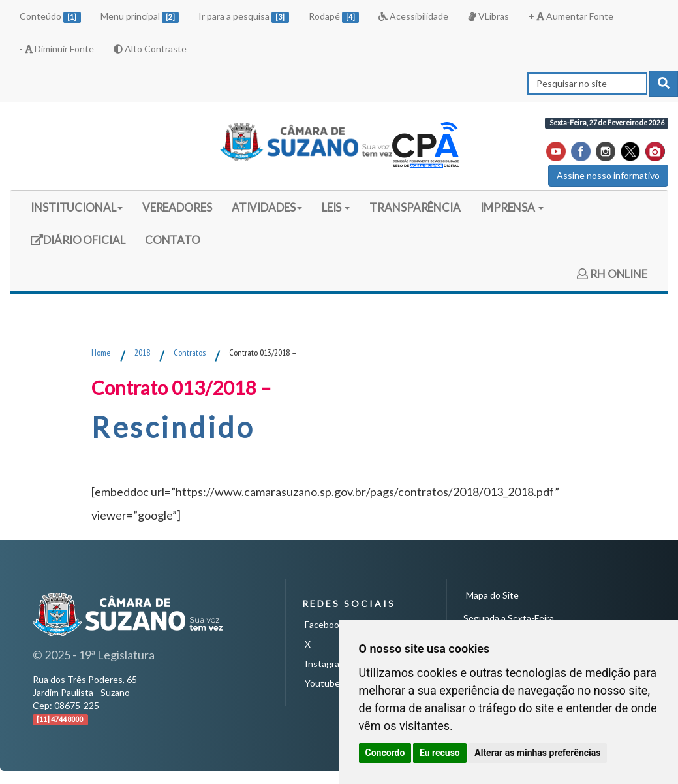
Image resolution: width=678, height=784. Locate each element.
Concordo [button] (385, 753)
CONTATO (173, 240)
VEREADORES (177, 207)
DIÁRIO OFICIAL (78, 244)
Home (101, 353)
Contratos (190, 353)
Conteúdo (50, 17)
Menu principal (140, 17)
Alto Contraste (150, 49)
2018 (142, 353)
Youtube (322, 683)
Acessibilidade (413, 16)
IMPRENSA (512, 207)
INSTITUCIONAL (77, 207)
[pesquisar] (664, 84)
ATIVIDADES (267, 207)
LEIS (336, 207)
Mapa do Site (492, 595)
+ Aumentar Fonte (571, 16)
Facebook (324, 624)
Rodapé (334, 17)
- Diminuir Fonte (57, 49)
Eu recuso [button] (440, 753)
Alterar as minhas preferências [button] (537, 753)
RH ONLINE (612, 274)
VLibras (488, 16)
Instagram (326, 664)
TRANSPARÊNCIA (415, 207)
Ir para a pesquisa (244, 17)
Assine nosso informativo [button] (608, 175)
